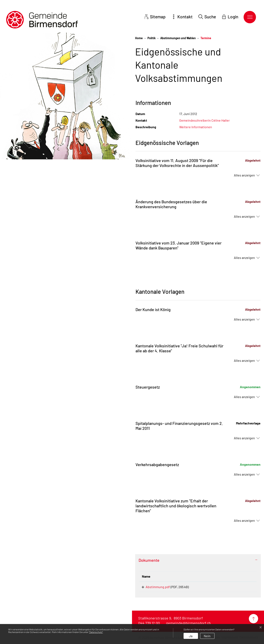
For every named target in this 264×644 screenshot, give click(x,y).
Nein (207, 636)
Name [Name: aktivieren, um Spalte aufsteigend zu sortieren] (146, 576)
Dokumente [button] (149, 560)
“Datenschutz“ (96, 632)
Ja (191, 636)
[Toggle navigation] (250, 17)
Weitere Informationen (196, 127)
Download (239, 588)
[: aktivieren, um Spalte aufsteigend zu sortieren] (239, 576)
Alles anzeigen (244, 175)
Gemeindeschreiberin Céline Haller (204, 120)
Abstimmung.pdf (154, 587)
